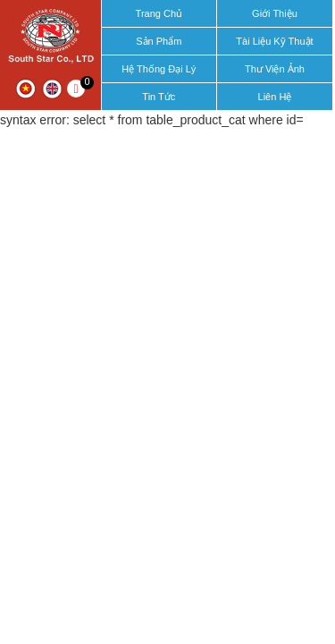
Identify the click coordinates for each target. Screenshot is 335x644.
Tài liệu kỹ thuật (274, 41)
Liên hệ (275, 97)
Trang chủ (159, 13)
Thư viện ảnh (275, 69)
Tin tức (159, 97)
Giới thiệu (275, 13)
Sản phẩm (159, 41)
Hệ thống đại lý (159, 69)
